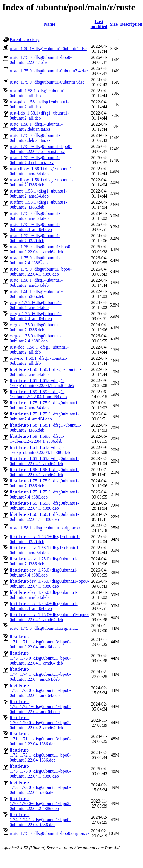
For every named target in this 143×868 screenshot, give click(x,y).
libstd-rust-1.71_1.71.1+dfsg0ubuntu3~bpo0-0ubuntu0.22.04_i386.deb (40, 739)
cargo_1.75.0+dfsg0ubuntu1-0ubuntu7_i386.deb (36, 327)
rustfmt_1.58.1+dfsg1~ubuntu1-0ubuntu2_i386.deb (38, 205)
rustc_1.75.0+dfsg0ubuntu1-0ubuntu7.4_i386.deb (35, 260)
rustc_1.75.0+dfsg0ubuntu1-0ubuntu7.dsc (47, 82)
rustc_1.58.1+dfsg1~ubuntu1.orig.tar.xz (45, 528)
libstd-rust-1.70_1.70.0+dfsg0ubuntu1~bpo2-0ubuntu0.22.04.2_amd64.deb (40, 723)
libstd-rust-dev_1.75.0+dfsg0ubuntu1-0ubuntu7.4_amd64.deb (44, 606)
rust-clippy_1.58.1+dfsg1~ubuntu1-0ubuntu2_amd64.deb (42, 171)
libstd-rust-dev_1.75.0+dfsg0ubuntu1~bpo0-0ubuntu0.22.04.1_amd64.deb (49, 617)
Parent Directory (25, 39)
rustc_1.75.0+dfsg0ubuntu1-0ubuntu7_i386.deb (35, 238)
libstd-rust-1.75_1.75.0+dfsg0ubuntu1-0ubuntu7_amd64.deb (44, 405)
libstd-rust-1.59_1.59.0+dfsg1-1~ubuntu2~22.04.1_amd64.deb (38, 394)
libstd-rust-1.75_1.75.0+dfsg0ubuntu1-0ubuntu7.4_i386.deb (44, 494)
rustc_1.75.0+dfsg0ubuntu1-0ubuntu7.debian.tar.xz (35, 138)
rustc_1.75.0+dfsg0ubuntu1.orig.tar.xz (44, 628)
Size (114, 24)
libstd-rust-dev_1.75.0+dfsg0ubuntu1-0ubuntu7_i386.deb (44, 561)
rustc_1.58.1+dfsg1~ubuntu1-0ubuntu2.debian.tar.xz (36, 127)
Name (50, 24)
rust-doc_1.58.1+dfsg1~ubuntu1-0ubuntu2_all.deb (39, 350)
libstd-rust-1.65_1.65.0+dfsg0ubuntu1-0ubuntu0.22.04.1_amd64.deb (44, 461)
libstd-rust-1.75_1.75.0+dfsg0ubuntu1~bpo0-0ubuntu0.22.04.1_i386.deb (40, 771)
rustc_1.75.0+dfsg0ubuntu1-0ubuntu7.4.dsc (49, 71)
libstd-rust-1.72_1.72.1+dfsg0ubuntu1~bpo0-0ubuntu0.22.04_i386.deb (40, 755)
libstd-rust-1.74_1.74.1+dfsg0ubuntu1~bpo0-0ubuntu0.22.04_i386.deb (40, 820)
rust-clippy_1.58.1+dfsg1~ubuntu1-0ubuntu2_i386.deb (42, 182)
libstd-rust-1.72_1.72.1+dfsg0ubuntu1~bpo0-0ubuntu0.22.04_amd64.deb (40, 707)
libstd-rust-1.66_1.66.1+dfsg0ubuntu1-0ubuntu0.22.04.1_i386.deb (44, 517)
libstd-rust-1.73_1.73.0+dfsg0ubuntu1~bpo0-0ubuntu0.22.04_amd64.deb (40, 690)
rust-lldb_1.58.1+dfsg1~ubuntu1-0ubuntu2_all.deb (39, 116)
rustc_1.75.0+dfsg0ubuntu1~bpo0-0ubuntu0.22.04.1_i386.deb (41, 272)
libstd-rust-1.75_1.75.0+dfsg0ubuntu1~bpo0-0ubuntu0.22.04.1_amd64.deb (40, 658)
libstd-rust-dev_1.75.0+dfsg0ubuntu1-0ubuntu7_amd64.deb (44, 595)
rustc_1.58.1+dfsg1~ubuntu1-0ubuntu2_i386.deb (36, 294)
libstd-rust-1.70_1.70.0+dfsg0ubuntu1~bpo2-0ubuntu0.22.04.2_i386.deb (40, 803)
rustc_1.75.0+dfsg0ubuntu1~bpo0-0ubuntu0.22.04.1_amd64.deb (41, 249)
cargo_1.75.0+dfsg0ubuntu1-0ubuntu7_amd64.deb (36, 305)
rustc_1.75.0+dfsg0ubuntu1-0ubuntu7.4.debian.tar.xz (35, 160)
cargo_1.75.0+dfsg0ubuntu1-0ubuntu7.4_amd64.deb (36, 316)
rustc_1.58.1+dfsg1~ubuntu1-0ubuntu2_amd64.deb (36, 283)
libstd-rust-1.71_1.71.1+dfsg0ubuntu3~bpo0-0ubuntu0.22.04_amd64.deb (40, 642)
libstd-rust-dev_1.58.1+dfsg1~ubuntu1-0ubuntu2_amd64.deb (45, 550)
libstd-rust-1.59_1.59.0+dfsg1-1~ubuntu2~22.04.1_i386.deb (37, 439)
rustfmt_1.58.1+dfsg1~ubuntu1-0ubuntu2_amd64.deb (38, 194)
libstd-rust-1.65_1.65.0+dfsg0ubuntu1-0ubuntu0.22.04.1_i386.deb (44, 506)
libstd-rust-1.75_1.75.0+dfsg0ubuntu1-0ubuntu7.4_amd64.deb (44, 416)
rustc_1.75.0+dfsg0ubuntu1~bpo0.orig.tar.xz (50, 833)
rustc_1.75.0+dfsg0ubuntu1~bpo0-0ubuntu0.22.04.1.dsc (41, 60)
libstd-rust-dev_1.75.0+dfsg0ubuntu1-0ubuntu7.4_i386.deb (44, 572)
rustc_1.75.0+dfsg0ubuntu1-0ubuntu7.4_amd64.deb (35, 227)
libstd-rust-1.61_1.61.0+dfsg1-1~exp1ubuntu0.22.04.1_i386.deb (40, 450)
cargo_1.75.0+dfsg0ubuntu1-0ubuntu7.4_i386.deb (36, 338)
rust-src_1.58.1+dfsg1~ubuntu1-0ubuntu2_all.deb (39, 361)
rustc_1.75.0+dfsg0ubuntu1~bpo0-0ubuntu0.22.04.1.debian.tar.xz (41, 149)
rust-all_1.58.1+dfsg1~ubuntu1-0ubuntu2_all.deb (38, 93)
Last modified (99, 24)
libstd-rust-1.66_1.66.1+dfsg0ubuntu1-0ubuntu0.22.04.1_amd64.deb (44, 472)
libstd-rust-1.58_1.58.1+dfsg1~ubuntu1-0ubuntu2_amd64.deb (46, 372)
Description (131, 24)
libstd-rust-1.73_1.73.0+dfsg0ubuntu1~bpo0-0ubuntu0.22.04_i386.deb (40, 787)
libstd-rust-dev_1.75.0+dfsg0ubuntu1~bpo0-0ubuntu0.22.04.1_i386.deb (49, 584)
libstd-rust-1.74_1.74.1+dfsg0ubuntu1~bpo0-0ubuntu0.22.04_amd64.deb (40, 674)
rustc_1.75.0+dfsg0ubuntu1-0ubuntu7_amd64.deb (35, 216)
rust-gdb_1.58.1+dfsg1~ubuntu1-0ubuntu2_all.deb (39, 104)
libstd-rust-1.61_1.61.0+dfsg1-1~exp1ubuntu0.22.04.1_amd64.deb (42, 383)
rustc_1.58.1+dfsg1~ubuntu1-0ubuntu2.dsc (48, 49)
